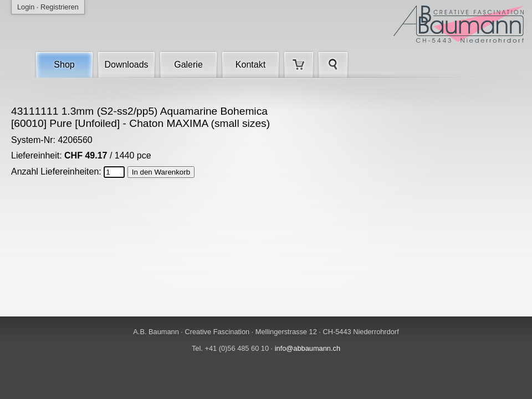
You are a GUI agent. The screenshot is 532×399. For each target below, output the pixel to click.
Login (26, 7)
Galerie (188, 65)
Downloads (126, 65)
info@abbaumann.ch (308, 348)
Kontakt (250, 65)
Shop (64, 65)
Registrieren (60, 7)
